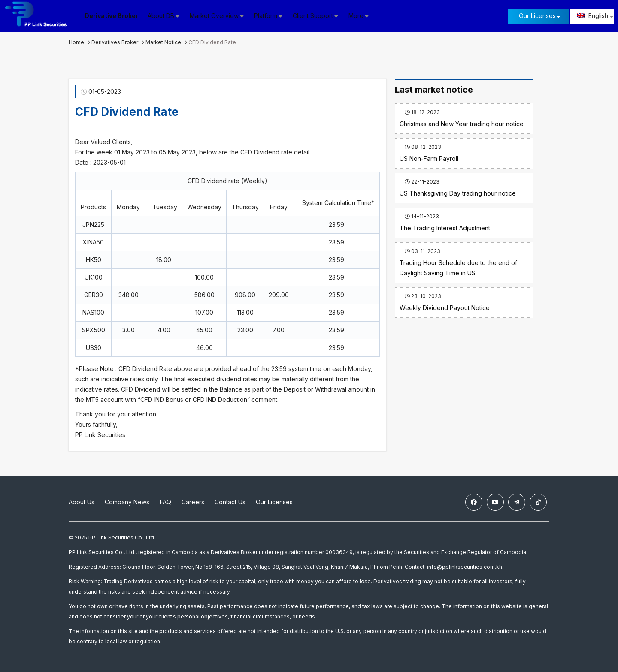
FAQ (165, 502)
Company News (127, 502)
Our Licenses (537, 16)
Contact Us (230, 502)
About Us (82, 502)
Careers (193, 502)
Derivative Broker (111, 16)
